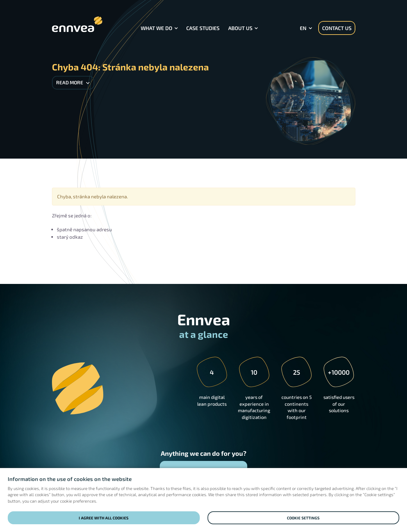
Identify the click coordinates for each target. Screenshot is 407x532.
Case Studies (203, 28)
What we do (157, 28)
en (303, 28)
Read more (73, 82)
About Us (240, 28)
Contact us (337, 28)
